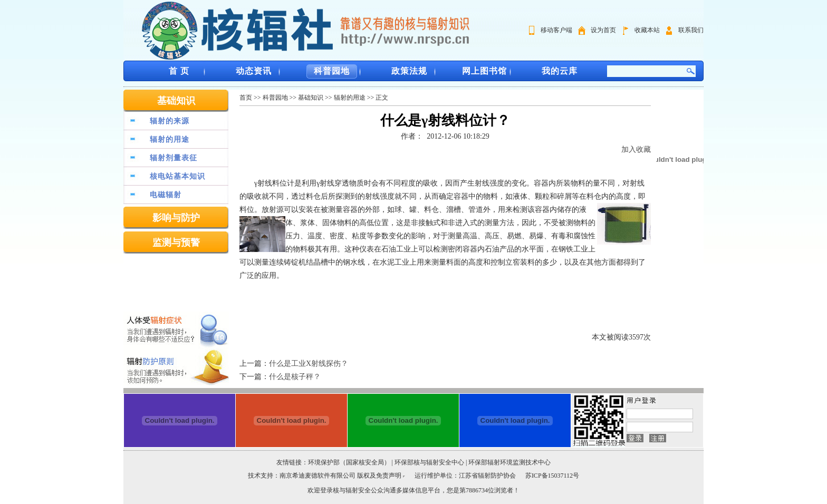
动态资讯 (254, 71)
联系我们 (691, 30)
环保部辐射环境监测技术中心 (509, 462)
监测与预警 (176, 243)
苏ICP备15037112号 (552, 476)
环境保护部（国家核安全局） (349, 462)
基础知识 (176, 101)
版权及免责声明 (379, 476)
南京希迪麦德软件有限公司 (318, 476)
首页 (246, 98)
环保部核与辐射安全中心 (429, 462)
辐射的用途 (170, 139)
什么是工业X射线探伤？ (309, 364)
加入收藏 (636, 149)
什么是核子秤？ (295, 377)
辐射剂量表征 (174, 158)
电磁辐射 (166, 195)
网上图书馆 (484, 71)
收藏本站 (647, 30)
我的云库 (560, 71)
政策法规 (409, 71)
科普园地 (332, 71)
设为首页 (603, 30)
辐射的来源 (170, 121)
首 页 (179, 71)
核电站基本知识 (177, 176)
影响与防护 (176, 218)
